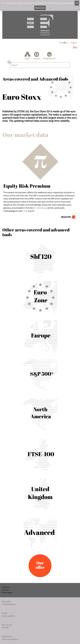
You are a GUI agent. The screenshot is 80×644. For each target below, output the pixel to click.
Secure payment (8, 616)
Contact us (6, 587)
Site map (5, 590)
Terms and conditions (10, 639)
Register (66, 217)
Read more (40, 8)
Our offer (5, 627)
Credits (5, 613)
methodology (41, 208)
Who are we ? (7, 625)
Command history (9, 604)
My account (6, 601)
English (74, 42)
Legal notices (7, 636)
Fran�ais (64, 42)
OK (77, 3)
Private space (7, 592)
